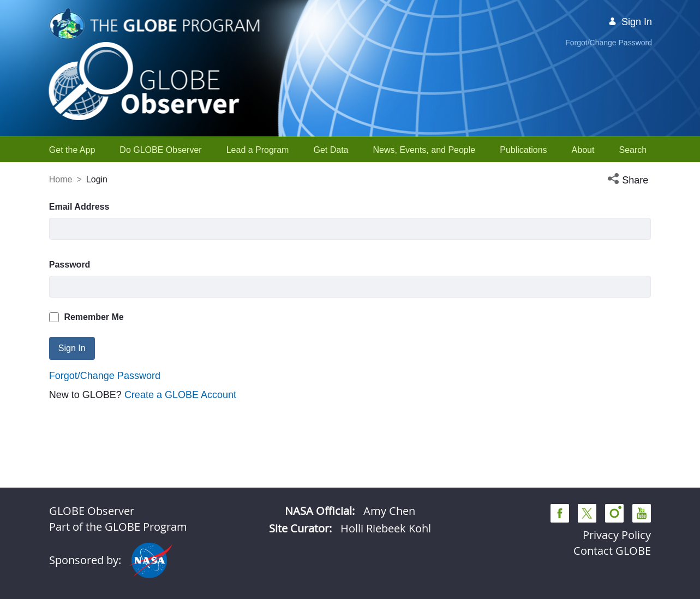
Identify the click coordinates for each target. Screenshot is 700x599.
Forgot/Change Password (609, 43)
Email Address (79, 207)
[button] (629, 180)
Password (70, 265)
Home (61, 179)
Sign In (630, 22)
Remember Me (86, 317)
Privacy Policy (617, 535)
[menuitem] (72, 150)
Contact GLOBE (612, 551)
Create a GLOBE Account (180, 395)
